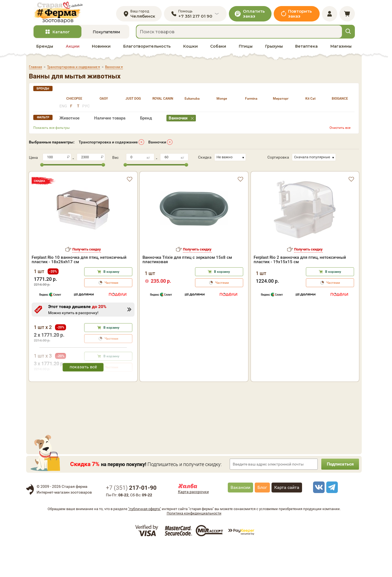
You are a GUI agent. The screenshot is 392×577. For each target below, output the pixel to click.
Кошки (190, 47)
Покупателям (106, 33)
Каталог (61, 33)
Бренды (45, 47)
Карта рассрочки (193, 524)
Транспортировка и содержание (108, 143)
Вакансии (240, 519)
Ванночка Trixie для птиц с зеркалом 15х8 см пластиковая (187, 260)
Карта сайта (287, 519)
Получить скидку (87, 250)
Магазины (341, 47)
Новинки (101, 47)
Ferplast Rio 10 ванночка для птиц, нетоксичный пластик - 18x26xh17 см (79, 260)
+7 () (131, 520)
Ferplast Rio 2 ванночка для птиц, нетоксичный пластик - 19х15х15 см (300, 260)
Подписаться (340, 496)
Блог (262, 519)
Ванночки (157, 143)
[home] (59, 13)
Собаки (218, 47)
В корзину (111, 273)
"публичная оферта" (145, 541)
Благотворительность (147, 47)
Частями (111, 284)
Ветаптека (306, 47)
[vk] (318, 519)
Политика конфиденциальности (194, 545)
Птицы (246, 47)
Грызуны (274, 47)
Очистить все (340, 129)
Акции (73, 47)
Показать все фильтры (51, 129)
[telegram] (331, 519)
